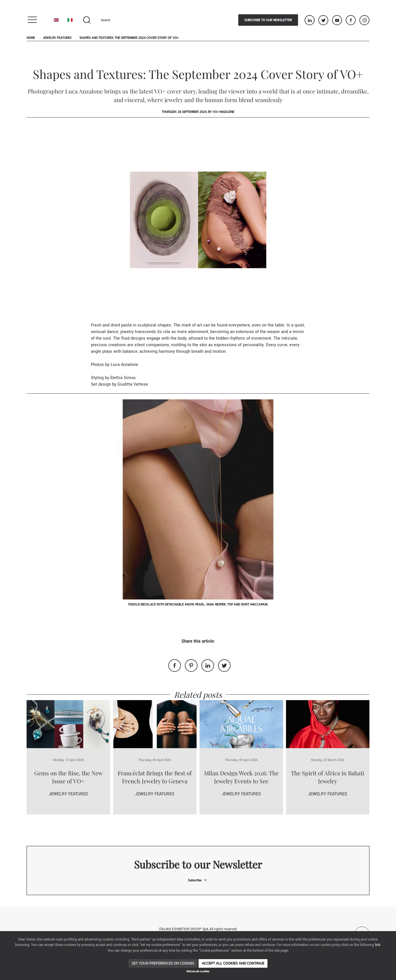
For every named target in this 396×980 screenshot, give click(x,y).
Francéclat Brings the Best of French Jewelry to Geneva (155, 777)
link (378, 945)
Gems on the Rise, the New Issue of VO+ (68, 777)
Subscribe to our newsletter (268, 20)
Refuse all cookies (198, 971)
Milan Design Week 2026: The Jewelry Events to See (241, 777)
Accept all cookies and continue (233, 963)
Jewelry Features (57, 38)
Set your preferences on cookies (163, 963)
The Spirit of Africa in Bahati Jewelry (328, 777)
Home (31, 38)
